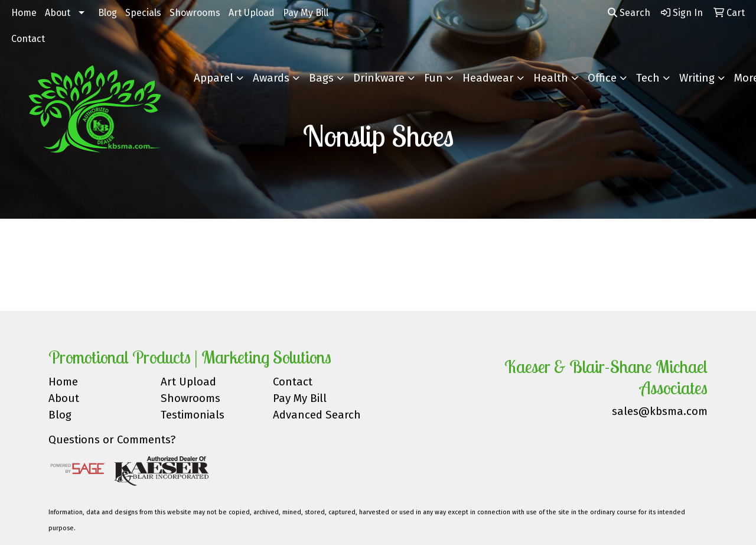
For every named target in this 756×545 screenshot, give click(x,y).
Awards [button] (271, 78)
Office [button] (602, 78)
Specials (143, 13)
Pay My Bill (306, 13)
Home (24, 13)
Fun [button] (434, 78)
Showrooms (195, 13)
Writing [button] (697, 78)
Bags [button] (321, 78)
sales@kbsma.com (660, 411)
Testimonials (193, 415)
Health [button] (551, 78)
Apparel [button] (214, 78)
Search (629, 13)
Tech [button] (648, 78)
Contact (28, 39)
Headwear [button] (488, 78)
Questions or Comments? (112, 440)
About (58, 13)
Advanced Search (317, 415)
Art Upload (252, 13)
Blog (107, 13)
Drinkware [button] (379, 78)
